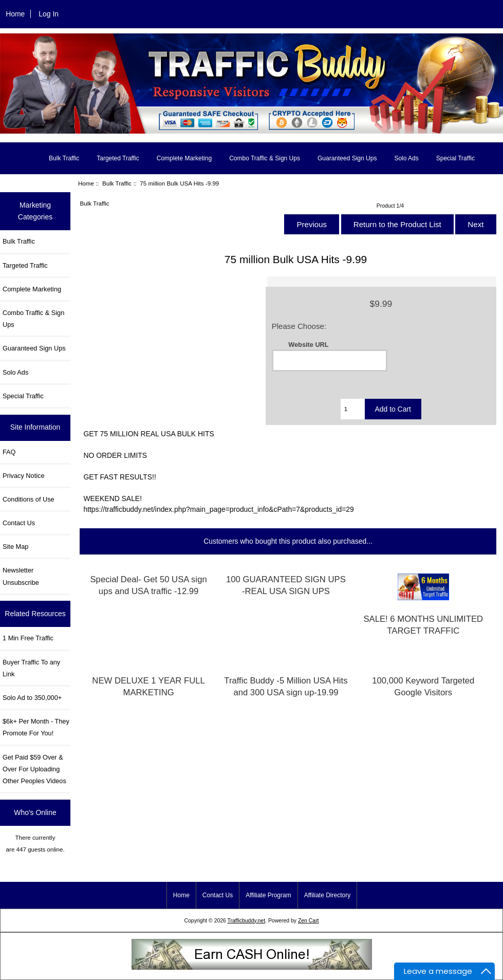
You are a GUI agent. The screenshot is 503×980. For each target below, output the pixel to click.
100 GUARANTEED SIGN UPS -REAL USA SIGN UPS (286, 585)
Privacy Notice (23, 476)
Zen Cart (309, 921)
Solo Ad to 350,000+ (32, 698)
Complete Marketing (184, 158)
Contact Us (19, 523)
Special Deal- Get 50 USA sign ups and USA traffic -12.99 (148, 585)
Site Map (15, 547)
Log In (49, 14)
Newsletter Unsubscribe (21, 576)
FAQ (9, 452)
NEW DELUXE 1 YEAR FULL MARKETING (148, 687)
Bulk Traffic (117, 183)
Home (15, 14)
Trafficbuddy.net (247, 921)
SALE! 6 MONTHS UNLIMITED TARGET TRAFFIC (423, 625)
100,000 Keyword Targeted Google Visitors (423, 687)
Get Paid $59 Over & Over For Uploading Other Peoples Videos (34, 769)
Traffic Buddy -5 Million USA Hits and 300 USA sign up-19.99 (286, 687)
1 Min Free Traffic (28, 638)
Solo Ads (406, 158)
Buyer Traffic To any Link (31, 668)
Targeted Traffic (118, 158)
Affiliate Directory (327, 895)
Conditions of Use (29, 499)
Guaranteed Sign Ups (347, 158)
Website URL (308, 345)
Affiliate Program (268, 895)
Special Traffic (455, 158)
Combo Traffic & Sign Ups (265, 158)
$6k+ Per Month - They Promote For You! (36, 727)
